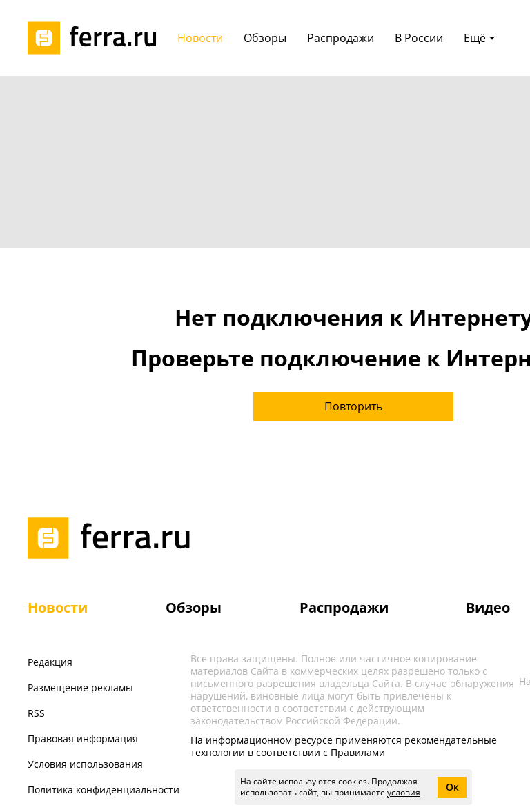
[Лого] (97, 38)
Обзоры (194, 607)
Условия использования (85, 764)
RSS (36, 713)
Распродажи (344, 607)
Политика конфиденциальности (104, 790)
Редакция (50, 662)
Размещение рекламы (80, 687)
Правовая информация (83, 739)
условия (404, 792)
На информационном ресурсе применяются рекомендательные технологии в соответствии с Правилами (344, 746)
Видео (488, 607)
